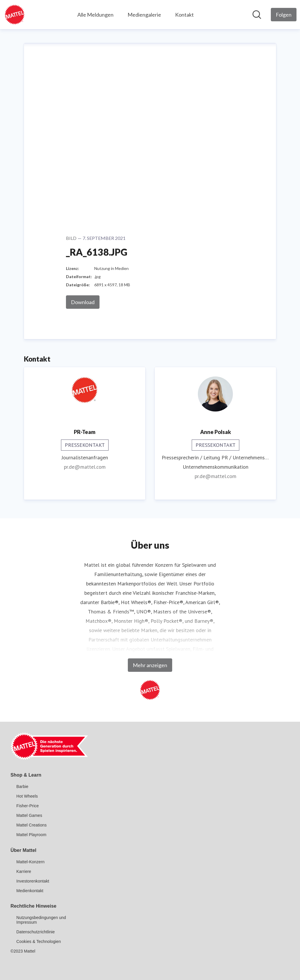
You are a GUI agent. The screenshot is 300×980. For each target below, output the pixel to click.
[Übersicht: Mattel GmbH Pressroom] (15, 15)
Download (83, 302)
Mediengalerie (144, 15)
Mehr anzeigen (150, 665)
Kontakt (184, 15)
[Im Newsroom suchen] (257, 15)
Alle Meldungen (95, 15)
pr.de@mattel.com (85, 467)
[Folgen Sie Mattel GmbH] (284, 15)
